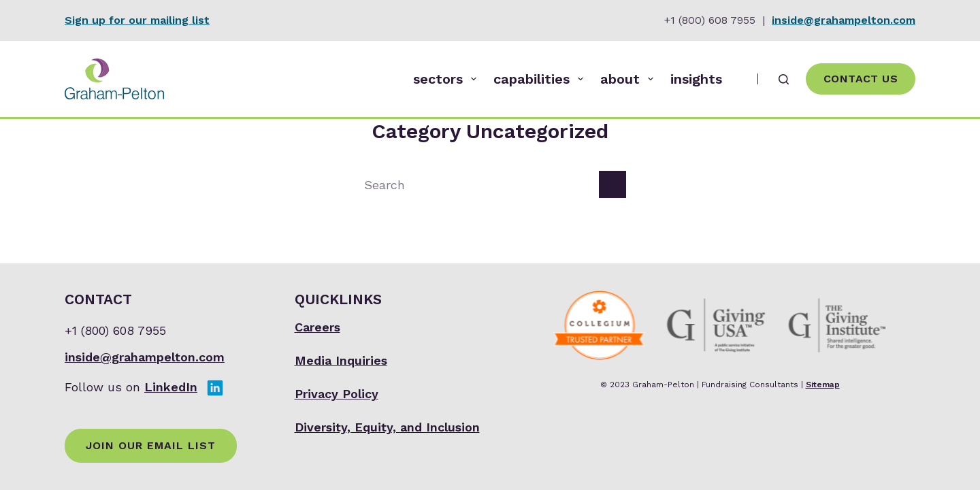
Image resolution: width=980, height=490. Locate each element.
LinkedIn (171, 387)
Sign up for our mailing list (137, 20)
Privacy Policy (337, 394)
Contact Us (861, 79)
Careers (317, 327)
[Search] (784, 79)
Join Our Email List (151, 445)
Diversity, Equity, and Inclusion (387, 427)
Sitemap (823, 385)
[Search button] (612, 184)
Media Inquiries (341, 360)
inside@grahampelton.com (844, 20)
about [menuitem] (630, 79)
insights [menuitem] (696, 79)
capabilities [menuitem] (541, 79)
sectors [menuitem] (447, 79)
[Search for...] (476, 184)
